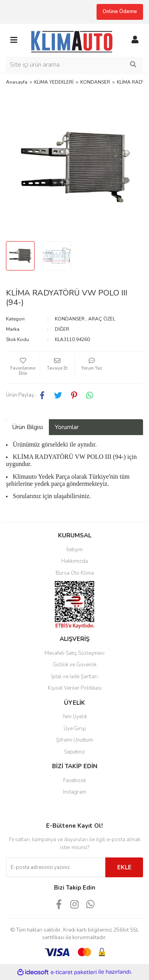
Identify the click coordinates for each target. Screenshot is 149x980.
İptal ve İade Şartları (74, 677)
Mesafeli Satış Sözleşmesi (74, 653)
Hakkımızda (74, 561)
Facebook (74, 781)
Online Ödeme (120, 12)
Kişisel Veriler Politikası (75, 688)
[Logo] (74, 40)
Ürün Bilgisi (27, 427)
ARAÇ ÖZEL (102, 319)
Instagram (74, 792)
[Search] (74, 65)
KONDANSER (70, 319)
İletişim (74, 550)
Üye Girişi (75, 729)
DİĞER (62, 329)
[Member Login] (135, 40)
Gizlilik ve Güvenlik (75, 665)
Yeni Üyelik (75, 717)
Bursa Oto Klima (75, 573)
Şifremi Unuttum (74, 740)
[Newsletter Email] (56, 867)
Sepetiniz (74, 752)
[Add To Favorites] (23, 367)
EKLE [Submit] (124, 867)
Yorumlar (67, 427)
